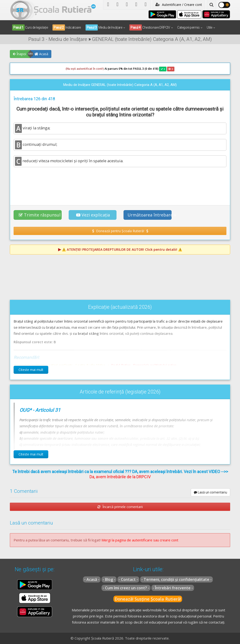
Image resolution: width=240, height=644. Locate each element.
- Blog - (109, 579)
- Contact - (128, 579)
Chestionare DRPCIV (150, 27)
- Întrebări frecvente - (173, 588)
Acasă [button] (41, 54)
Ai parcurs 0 (93, 69)
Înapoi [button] (19, 54)
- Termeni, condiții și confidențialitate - (176, 579)
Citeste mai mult (31, 370)
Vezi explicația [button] (93, 215)
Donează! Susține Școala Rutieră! (148, 599)
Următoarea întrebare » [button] (150, 215)
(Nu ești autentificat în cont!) (85, 69)
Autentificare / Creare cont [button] (179, 5)
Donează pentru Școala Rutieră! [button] (120, 231)
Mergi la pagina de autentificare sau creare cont (140, 540)
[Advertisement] (120, 184)
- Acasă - (92, 579)
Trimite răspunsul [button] (40, 215)
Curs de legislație (30, 27)
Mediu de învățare (104, 27)
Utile (210, 27)
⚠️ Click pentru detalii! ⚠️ (122, 249)
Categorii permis (188, 27)
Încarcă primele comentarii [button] (120, 507)
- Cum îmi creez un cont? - (126, 588)
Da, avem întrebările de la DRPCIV (120, 477)
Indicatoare (67, 27)
